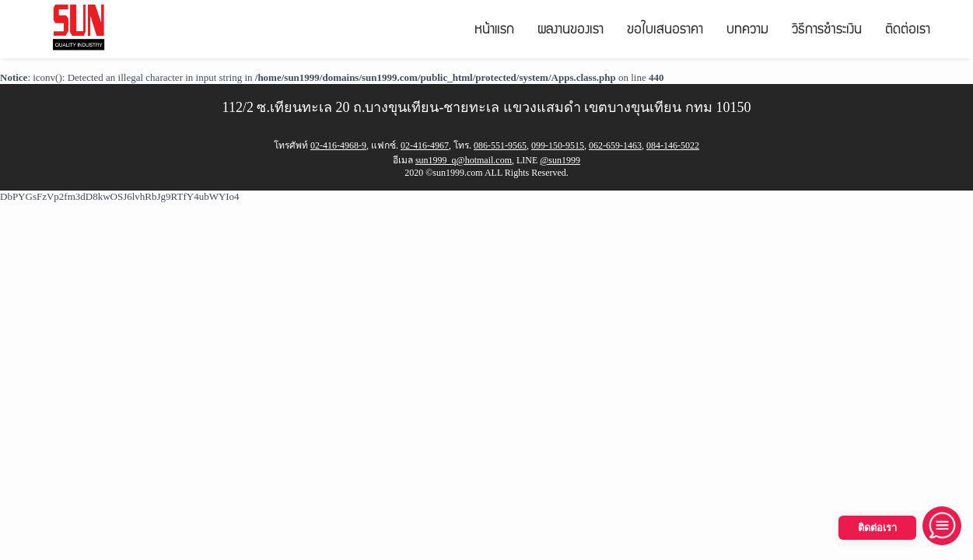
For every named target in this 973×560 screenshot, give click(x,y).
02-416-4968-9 (338, 145)
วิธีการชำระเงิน (827, 31)
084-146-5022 (673, 145)
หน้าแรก (494, 31)
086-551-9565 (500, 145)
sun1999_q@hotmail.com (464, 160)
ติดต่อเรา (908, 31)
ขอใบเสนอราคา (665, 31)
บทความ (747, 31)
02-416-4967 (425, 145)
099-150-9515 (558, 145)
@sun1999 (560, 160)
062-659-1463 (615, 145)
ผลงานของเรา (570, 31)
